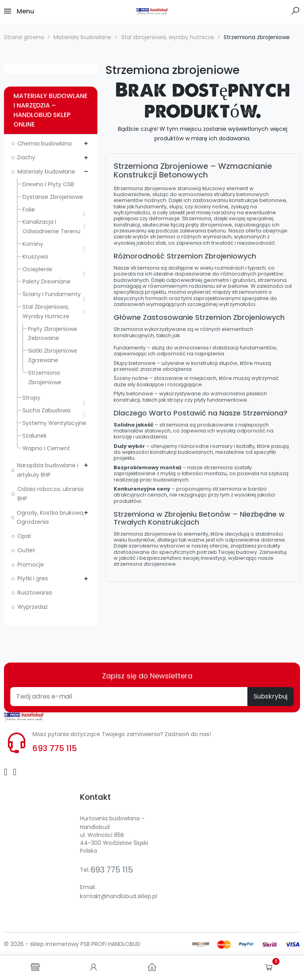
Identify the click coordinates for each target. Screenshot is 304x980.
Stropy (31, 398)
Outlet (26, 550)
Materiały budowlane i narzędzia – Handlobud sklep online (50, 110)
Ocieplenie (37, 269)
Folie (29, 210)
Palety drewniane (47, 281)
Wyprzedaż (32, 607)
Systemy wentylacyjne (54, 423)
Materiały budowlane (46, 172)
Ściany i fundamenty (52, 294)
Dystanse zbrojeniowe (53, 197)
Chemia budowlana (45, 144)
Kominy (33, 244)
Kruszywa (35, 257)
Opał (24, 536)
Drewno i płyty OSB (48, 184)
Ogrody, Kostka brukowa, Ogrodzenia (50, 517)
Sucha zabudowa (47, 410)
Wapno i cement (46, 448)
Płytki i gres (33, 578)
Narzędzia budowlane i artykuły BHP (48, 470)
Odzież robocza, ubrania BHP (50, 494)
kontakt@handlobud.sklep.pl (119, 896)
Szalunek (35, 436)
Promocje (31, 565)
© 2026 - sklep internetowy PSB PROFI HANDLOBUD (72, 944)
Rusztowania (35, 593)
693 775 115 (55, 748)
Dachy (26, 157)
